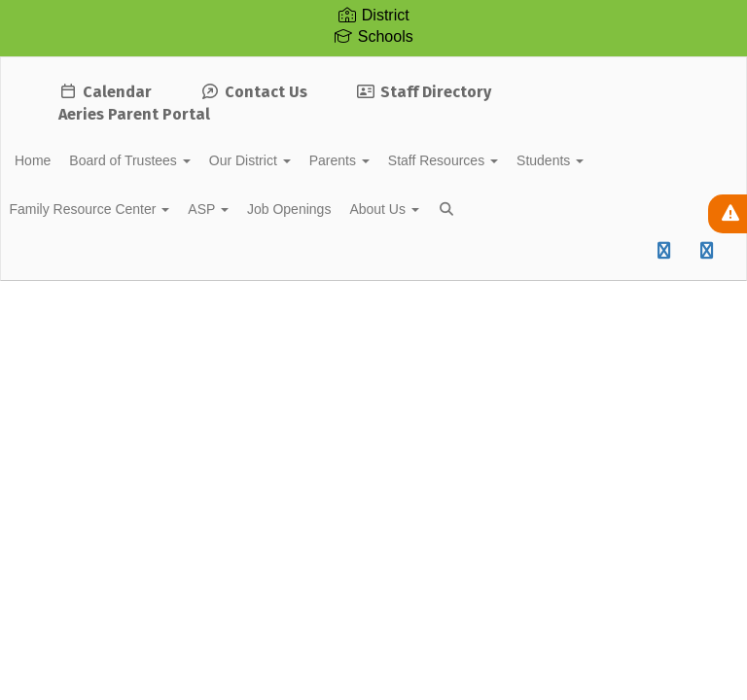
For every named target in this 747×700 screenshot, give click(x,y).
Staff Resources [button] (516, 160)
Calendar (105, 92)
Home (63, 160)
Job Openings (345, 209)
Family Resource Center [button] (125, 209)
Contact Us (254, 92)
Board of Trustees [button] (170, 160)
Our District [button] (302, 160)
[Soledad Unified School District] (373, 70)
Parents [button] (402, 160)
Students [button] (634, 160)
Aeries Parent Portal (134, 114)
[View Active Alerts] (728, 214)
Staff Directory (424, 92)
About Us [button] (452, 209)
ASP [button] (255, 209)
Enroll (584, 321)
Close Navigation (96, 265)
